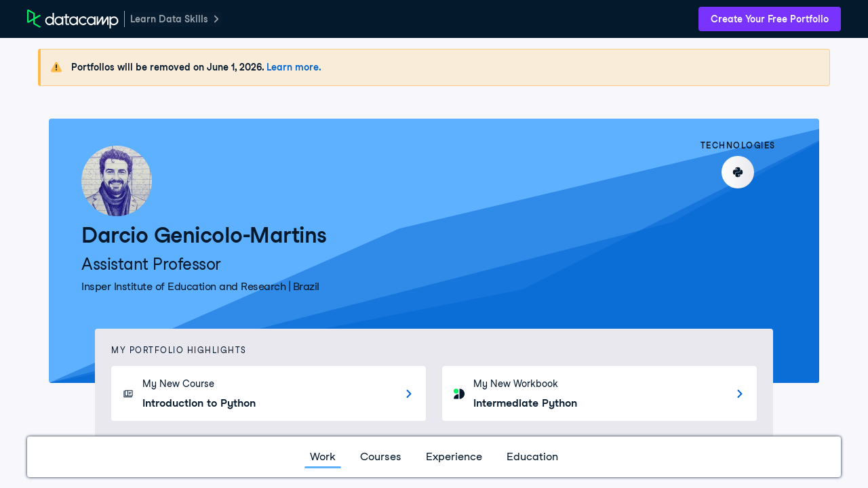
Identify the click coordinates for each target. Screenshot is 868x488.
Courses (381, 456)
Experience (454, 456)
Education (532, 456)
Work (323, 456)
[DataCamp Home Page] (73, 19)
